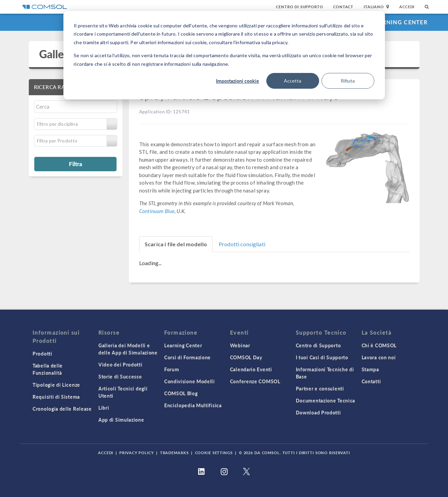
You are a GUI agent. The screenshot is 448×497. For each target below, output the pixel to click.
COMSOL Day (246, 357)
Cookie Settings (214, 453)
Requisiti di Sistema (56, 397)
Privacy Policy (136, 453)
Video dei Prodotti (120, 364)
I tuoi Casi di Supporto (322, 357)
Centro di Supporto (299, 7)
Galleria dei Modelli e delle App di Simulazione (128, 349)
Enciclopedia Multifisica (193, 405)
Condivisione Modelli (190, 381)
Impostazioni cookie (238, 81)
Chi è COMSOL (379, 345)
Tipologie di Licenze (56, 385)
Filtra (76, 164)
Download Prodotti (318, 412)
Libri (104, 408)
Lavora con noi (379, 357)
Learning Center (399, 22)
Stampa (370, 369)
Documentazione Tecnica (325, 400)
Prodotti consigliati (242, 244)
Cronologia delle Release (62, 409)
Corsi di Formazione (187, 357)
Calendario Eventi (251, 369)
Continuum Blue (157, 211)
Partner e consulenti (320, 388)
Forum (172, 369)
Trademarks (174, 453)
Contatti (371, 381)
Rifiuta (348, 81)
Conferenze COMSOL (255, 381)
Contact (343, 7)
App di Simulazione (121, 420)
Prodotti (43, 353)
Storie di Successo (120, 376)
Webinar (240, 345)
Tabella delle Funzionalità (48, 369)
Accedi (407, 7)
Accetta (293, 81)
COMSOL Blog (181, 393)
